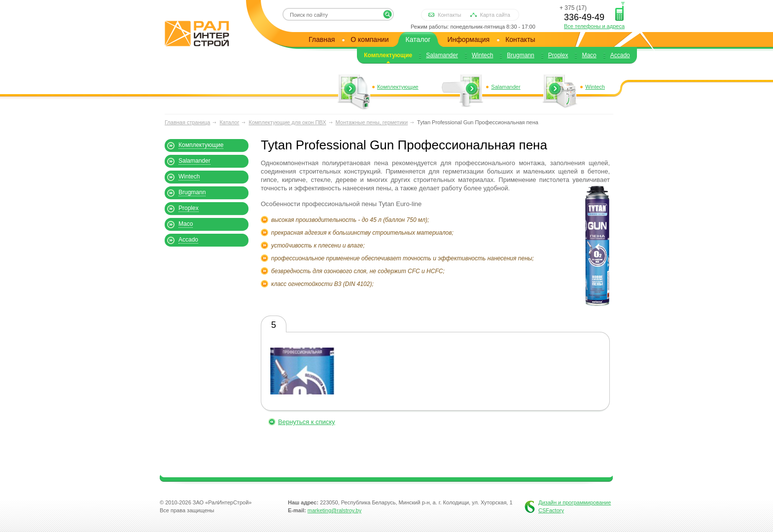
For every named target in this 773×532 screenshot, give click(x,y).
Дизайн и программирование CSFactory (575, 506)
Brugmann (520, 55)
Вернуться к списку (307, 422)
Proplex (558, 55)
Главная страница (187, 122)
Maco (589, 55)
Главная (322, 39)
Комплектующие (388, 55)
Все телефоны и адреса (594, 26)
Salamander (442, 55)
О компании (369, 39)
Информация (468, 39)
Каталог (418, 39)
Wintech (482, 55)
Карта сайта (495, 15)
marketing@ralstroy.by (334, 510)
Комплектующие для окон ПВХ (287, 122)
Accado (620, 55)
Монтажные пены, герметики (372, 122)
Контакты (450, 15)
